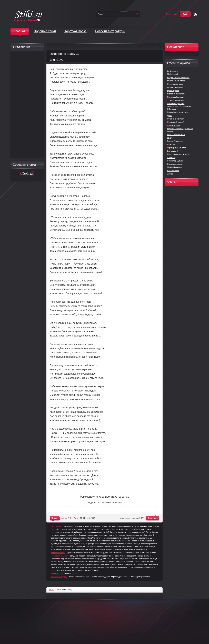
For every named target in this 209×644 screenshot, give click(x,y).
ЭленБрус (56, 60)
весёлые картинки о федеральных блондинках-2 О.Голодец (179, 106)
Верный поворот (58, 553)
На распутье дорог (59, 577)
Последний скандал (176, 97)
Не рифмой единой (176, 122)
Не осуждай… (57, 526)
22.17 (170, 138)
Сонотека (171, 158)
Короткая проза (76, 31)
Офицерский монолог (177, 148)
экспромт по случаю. (176, 94)
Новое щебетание (175, 84)
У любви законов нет (176, 100)
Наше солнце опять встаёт (179, 154)
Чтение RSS (196, 14)
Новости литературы (110, 31)
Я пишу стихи (173, 171)
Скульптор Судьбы (175, 161)
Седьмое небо (173, 125)
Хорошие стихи (45, 31)
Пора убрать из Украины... (179, 112)
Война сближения (175, 141)
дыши (170, 116)
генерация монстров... (177, 81)
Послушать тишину (59, 556)
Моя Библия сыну (175, 167)
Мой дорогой (173, 74)
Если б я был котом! (176, 135)
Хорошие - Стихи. (27, 20)
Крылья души (173, 91)
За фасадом (172, 71)
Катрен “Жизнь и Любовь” (178, 78)
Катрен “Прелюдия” (176, 87)
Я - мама (171, 144)
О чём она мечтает (175, 119)
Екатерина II (172, 151)
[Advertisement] (27, 104)
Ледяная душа (57, 573)
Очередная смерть (175, 164)
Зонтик (170, 174)
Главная (20, 31)
